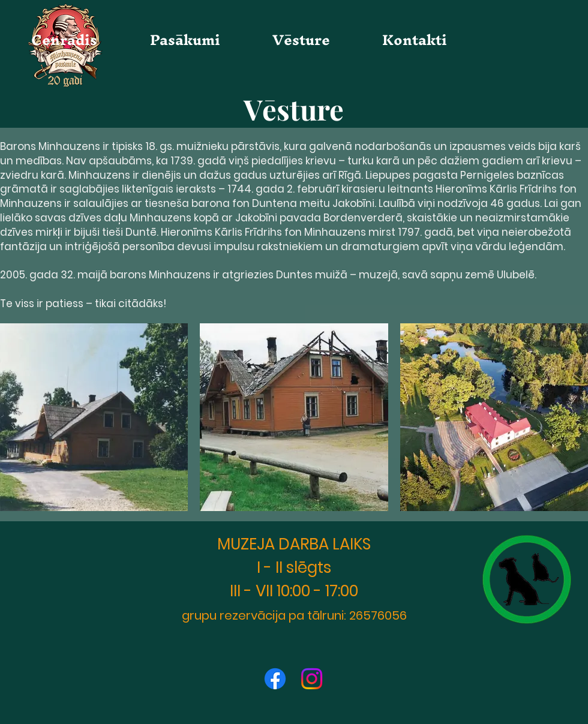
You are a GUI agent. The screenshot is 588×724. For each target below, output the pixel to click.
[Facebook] (275, 679)
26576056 (378, 615)
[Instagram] (312, 679)
